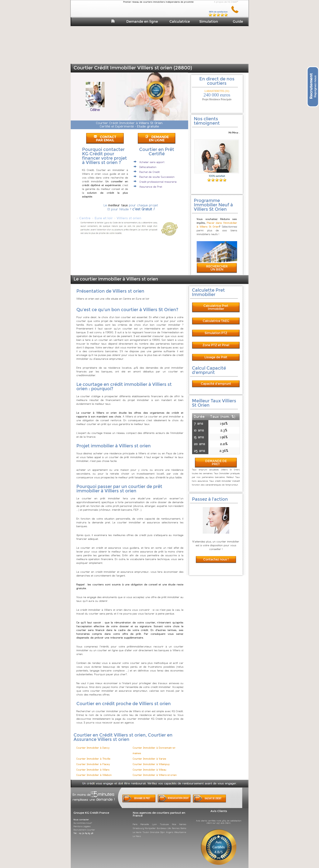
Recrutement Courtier (84, 826)
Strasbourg (138, 825)
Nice (174, 821)
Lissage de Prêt (216, 354)
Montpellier (150, 825)
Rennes (176, 825)
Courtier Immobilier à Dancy (93, 744)
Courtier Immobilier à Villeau (149, 766)
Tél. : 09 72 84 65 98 (83, 830)
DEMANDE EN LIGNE (157, 139)
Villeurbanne (180, 829)
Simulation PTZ (216, 330)
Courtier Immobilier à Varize (149, 755)
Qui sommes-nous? (83, 820)
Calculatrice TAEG (216, 317)
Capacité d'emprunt (216, 380)
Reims (183, 825)
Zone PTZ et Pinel (216, 342)
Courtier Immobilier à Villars (93, 766)
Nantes (183, 821)
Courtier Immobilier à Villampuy (151, 761)
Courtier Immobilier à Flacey (93, 761)
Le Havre (137, 829)
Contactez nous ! (216, 556)
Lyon (155, 821)
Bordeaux (162, 825)
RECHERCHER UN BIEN (217, 265)
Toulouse (164, 821)
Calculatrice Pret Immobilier (216, 304)
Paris (135, 821)
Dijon (163, 829)
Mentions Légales (82, 823)
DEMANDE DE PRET (216, 459)
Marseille (145, 821)
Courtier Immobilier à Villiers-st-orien (155, 772)
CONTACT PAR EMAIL (105, 139)
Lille (169, 825)
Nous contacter (81, 816)
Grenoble (155, 829)
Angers (170, 829)
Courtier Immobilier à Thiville (93, 755)
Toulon (146, 829)
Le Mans (137, 833)
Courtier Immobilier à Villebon (94, 772)
